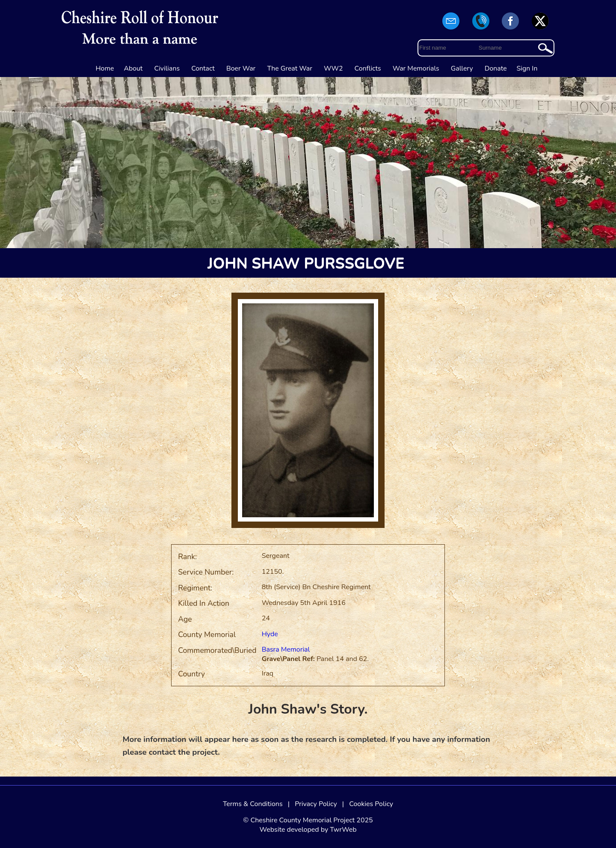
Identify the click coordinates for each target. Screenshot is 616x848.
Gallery (462, 68)
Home (105, 68)
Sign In (527, 68)
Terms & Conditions (253, 804)
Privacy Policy (316, 804)
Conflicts (368, 68)
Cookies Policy (371, 804)
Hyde (270, 634)
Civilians (167, 68)
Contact (203, 68)
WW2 (333, 68)
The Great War (290, 68)
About (133, 68)
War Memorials (416, 68)
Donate (496, 68)
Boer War (241, 68)
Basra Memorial (286, 649)
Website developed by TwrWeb (308, 830)
